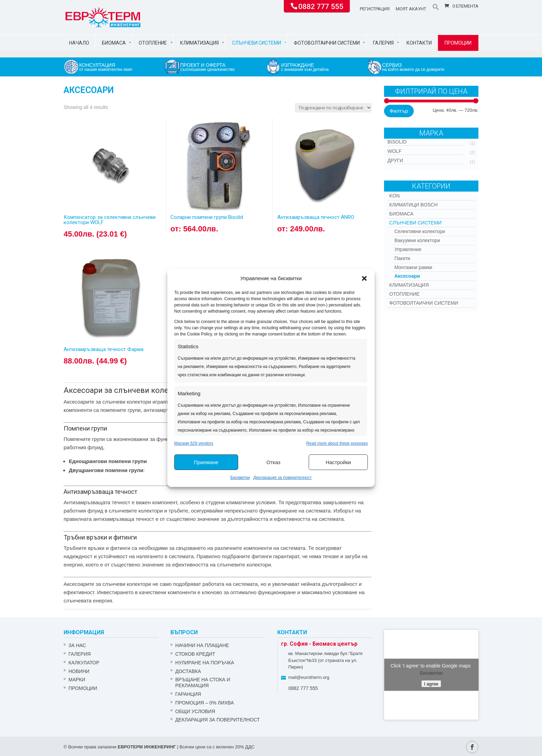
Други (395, 160)
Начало (79, 43)
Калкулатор (84, 663)
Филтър (399, 111)
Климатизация (199, 43)
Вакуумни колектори (417, 240)
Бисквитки (240, 478)
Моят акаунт (411, 9)
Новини (79, 671)
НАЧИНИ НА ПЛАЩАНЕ (202, 645)
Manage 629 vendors (194, 443)
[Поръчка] (333, 108)
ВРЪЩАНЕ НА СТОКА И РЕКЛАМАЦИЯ (203, 683)
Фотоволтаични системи (327, 43)
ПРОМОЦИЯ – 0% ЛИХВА (205, 703)
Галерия (383, 43)
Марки (77, 680)
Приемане (206, 462)
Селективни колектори (420, 231)
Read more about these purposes (337, 443)
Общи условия (195, 711)
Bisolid (397, 142)
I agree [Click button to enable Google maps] (431, 684)
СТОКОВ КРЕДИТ (195, 654)
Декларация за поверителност (283, 478)
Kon (394, 196)
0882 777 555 (321, 6)
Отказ (273, 462)
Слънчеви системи (256, 43)
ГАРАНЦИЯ (188, 694)
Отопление (153, 43)
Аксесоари (407, 276)
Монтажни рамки (413, 267)
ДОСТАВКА (188, 671)
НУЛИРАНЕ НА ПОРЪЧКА (205, 663)
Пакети (402, 258)
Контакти (419, 43)
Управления (408, 249)
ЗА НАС (77, 645)
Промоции (458, 43)
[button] (364, 278)
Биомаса (114, 43)
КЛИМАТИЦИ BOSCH (413, 205)
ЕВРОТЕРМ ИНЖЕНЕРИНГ (147, 747)
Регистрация (375, 9)
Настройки (338, 462)
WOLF (394, 151)
